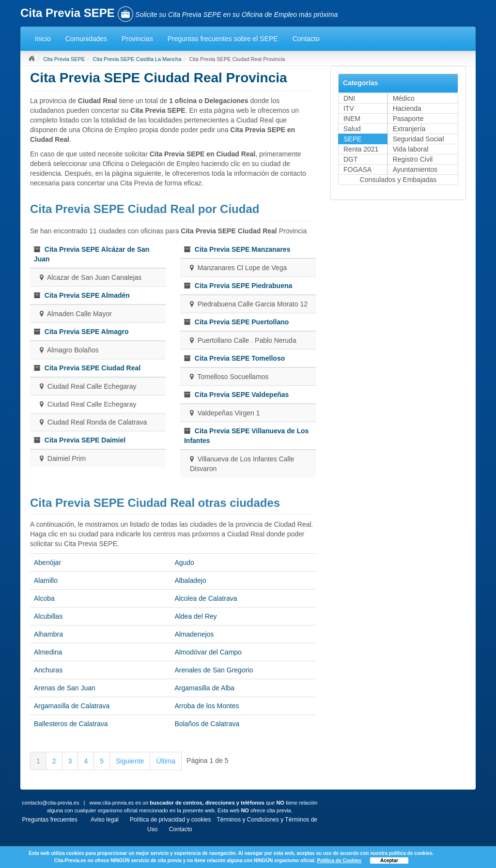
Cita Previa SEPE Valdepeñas (242, 395)
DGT (351, 159)
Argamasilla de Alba (204, 688)
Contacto (306, 39)
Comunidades (86, 39)
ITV (349, 108)
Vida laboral (411, 149)
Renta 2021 (361, 149)
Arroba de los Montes (207, 706)
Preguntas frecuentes (50, 820)
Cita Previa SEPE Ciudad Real (93, 368)
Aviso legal (105, 820)
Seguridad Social (418, 139)
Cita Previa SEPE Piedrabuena (244, 286)
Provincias (137, 39)
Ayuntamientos (415, 169)
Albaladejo (190, 580)
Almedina (48, 652)
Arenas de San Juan (65, 688)
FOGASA (357, 169)
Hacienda (407, 108)
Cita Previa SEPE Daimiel (85, 440)
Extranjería (409, 129)
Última (166, 761)
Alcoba (44, 598)
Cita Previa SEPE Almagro (87, 332)
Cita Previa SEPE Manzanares (243, 249)
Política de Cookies (339, 860)
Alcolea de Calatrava (206, 598)
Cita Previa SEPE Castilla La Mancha (137, 59)
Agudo (184, 563)
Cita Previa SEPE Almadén (87, 295)
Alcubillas (48, 616)
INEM (352, 119)
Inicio (43, 39)
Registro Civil (413, 159)
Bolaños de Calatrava (207, 724)
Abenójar (47, 563)
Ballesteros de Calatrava (71, 724)
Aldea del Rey (195, 616)
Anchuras (48, 670)
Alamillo (46, 580)
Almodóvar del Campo (208, 652)
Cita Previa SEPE (64, 59)
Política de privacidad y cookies (170, 820)
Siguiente (130, 761)
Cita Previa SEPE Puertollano (242, 322)
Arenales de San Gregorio (214, 670)
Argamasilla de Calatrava (72, 706)
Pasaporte (408, 119)
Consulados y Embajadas (398, 180)
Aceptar (389, 860)
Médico (404, 98)
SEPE (352, 139)
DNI (349, 98)
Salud (352, 129)
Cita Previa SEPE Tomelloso (240, 358)
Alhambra (48, 634)
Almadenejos (194, 634)
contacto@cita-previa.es (50, 803)
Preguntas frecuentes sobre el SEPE (223, 39)
